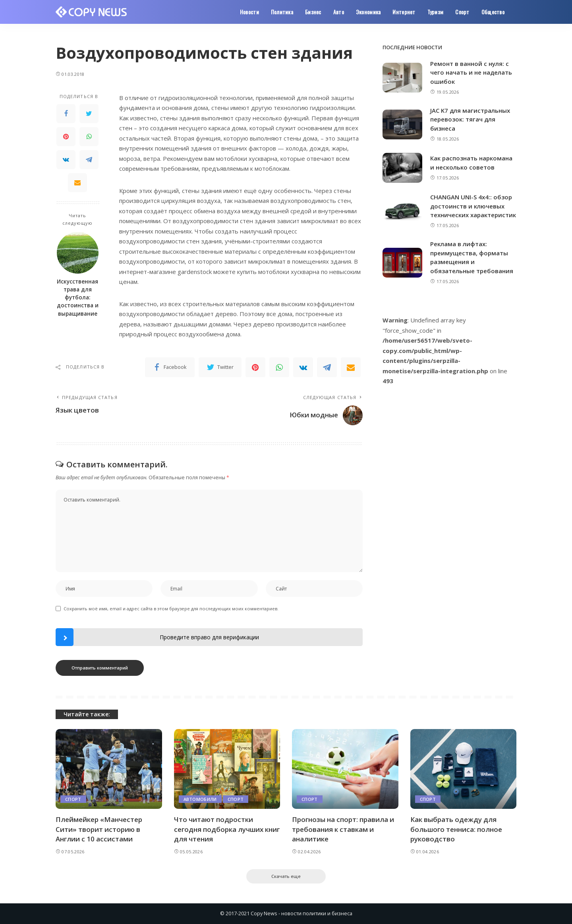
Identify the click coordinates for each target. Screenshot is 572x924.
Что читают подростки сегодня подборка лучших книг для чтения (219, 829)
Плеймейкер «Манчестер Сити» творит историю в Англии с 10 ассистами (99, 829)
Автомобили (200, 799)
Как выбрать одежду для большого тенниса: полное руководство (457, 829)
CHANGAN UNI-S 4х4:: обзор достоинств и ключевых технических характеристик (473, 206)
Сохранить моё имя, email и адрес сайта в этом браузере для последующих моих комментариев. (171, 609)
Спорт (73, 799)
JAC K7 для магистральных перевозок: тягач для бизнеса (470, 119)
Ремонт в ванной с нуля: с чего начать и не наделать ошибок (471, 72)
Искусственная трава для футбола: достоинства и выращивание (78, 298)
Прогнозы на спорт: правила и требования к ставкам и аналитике (343, 829)
